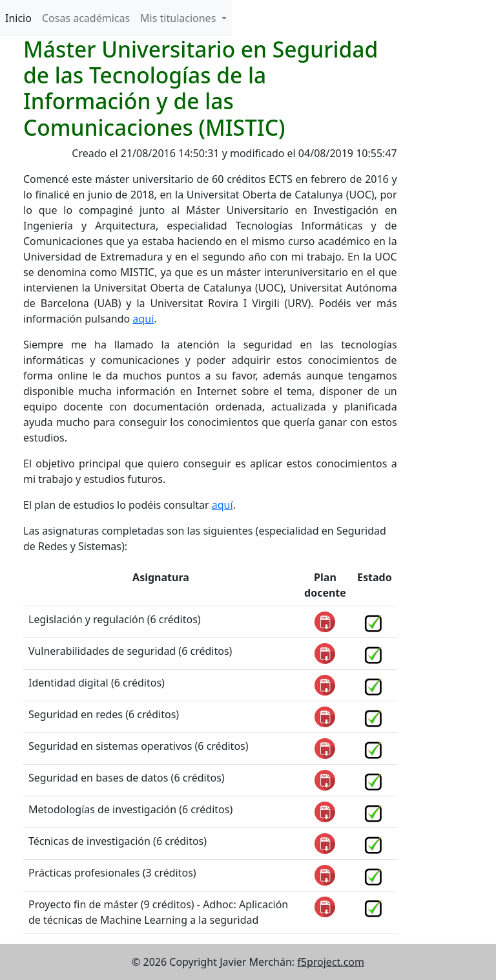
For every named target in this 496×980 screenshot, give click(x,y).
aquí (143, 319)
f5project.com (331, 962)
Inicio (18, 18)
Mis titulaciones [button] (179, 18)
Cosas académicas (86, 18)
